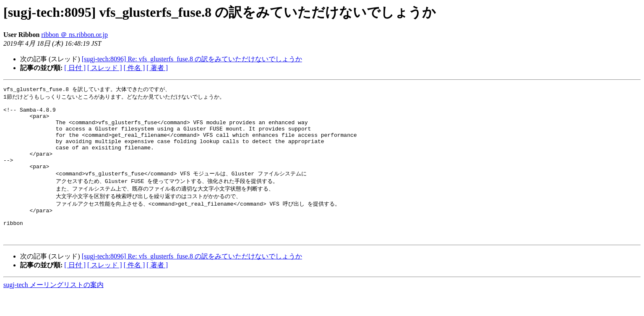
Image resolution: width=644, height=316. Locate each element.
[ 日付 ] (75, 68)
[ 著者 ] (157, 68)
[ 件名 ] (134, 68)
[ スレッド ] (105, 68)
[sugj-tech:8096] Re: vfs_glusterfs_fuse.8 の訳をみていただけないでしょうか (192, 59)
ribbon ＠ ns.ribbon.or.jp (74, 35)
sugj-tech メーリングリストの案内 (53, 308)
